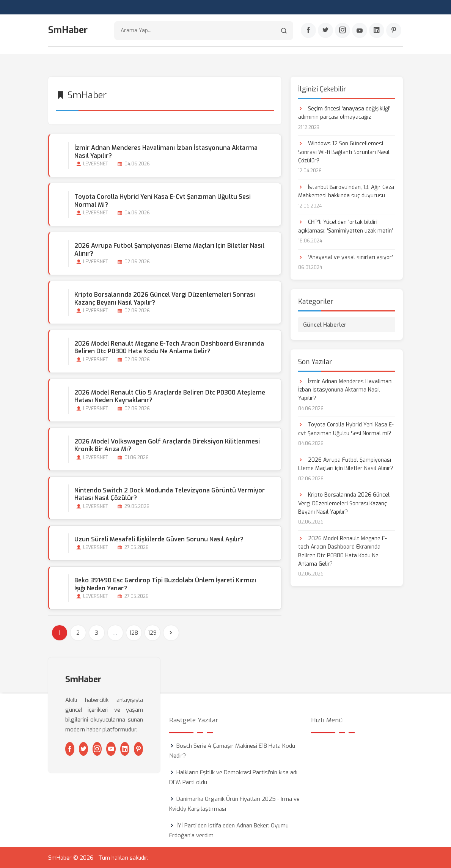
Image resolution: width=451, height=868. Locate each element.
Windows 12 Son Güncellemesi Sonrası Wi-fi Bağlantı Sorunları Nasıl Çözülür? (344, 152)
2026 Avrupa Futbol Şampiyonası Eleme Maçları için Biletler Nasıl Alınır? (169, 249)
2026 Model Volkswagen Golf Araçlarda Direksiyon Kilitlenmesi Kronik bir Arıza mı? (167, 445)
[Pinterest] (394, 31)
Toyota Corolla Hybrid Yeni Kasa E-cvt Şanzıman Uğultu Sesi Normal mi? (163, 200)
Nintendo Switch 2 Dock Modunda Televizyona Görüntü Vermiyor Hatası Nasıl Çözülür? (170, 494)
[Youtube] (360, 31)
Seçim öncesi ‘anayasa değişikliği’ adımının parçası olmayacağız (344, 112)
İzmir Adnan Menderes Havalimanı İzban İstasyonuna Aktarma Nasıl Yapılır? (166, 151)
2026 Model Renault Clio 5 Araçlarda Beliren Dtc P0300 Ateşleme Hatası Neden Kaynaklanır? (170, 396)
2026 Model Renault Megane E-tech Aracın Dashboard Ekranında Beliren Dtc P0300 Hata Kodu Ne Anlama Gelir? (169, 347)
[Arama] (284, 31)
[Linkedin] (377, 31)
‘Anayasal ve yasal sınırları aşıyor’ (346, 257)
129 (152, 632)
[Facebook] (308, 31)
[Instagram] (343, 31)
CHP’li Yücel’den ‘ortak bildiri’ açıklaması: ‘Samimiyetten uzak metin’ (346, 226)
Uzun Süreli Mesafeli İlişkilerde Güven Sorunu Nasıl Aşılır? (159, 539)
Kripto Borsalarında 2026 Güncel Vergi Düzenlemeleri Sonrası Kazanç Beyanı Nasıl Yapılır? (165, 298)
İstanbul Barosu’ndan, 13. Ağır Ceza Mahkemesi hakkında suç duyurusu (346, 191)
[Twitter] (325, 31)
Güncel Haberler (325, 324)
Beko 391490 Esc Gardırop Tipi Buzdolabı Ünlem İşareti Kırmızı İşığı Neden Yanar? (165, 584)
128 (134, 632)
